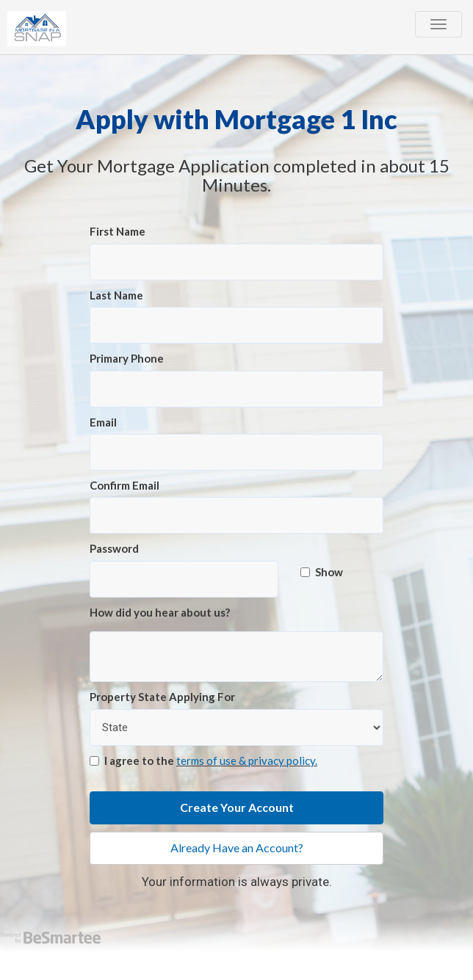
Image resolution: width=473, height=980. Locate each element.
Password (114, 548)
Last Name (116, 295)
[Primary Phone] (236, 389)
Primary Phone (127, 358)
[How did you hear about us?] (236, 657)
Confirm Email (124, 485)
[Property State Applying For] (236, 727)
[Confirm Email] (236, 515)
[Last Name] (236, 325)
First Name (118, 231)
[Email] (236, 452)
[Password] (184, 579)
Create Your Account (237, 807)
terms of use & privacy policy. (247, 761)
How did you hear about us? (160, 612)
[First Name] (236, 262)
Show (322, 572)
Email (103, 422)
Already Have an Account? (237, 847)
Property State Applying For (162, 697)
